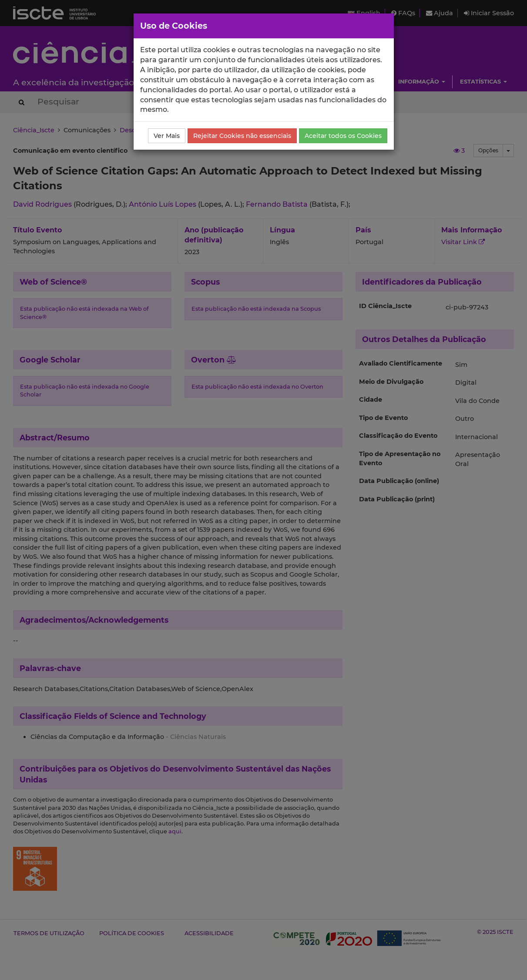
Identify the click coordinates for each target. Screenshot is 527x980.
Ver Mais (167, 136)
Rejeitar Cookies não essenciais (242, 136)
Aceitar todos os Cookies (343, 136)
